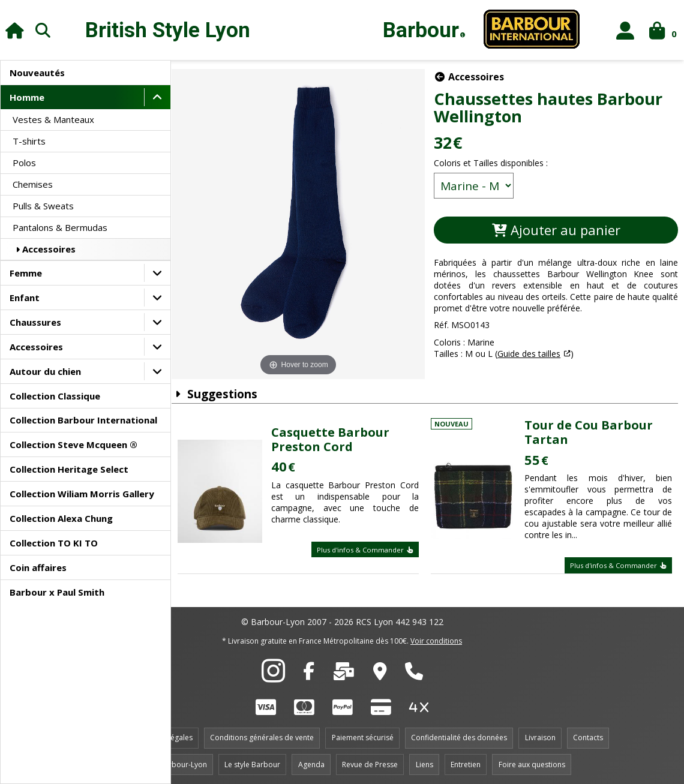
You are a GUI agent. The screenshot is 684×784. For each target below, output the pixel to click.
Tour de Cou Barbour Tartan (591, 430)
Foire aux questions (532, 762)
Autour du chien (45, 371)
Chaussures (35, 322)
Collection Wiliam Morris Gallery (82, 494)
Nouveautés (37, 73)
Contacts (588, 735)
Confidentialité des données (459, 735)
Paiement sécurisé (363, 735)
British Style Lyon (168, 30)
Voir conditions (436, 638)
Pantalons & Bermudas (60, 227)
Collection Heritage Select (69, 469)
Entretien (466, 762)
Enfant (25, 298)
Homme (27, 97)
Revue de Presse (370, 762)
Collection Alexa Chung (61, 518)
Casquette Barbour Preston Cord (337, 436)
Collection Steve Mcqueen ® (73, 444)
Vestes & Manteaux (53, 119)
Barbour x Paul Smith (57, 592)
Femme (26, 273)
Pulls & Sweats (43, 206)
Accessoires (44, 249)
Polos (24, 163)
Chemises (33, 184)
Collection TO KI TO (54, 543)
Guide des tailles (533, 354)
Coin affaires (38, 567)
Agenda (311, 762)
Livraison (540, 735)
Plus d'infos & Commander (369, 547)
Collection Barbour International (83, 420)
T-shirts (29, 141)
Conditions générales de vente (262, 735)
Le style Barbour (252, 762)
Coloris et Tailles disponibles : (495, 163)
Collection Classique (55, 396)
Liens (424, 762)
